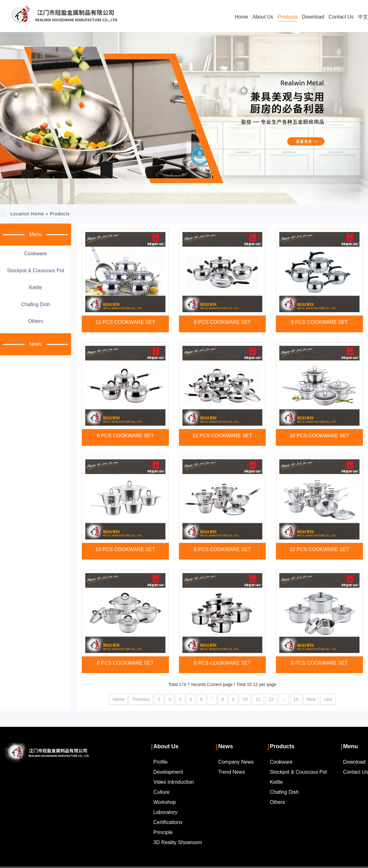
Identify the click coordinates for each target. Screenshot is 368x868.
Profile (161, 762)
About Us (263, 17)
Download (313, 17)
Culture (162, 792)
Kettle (36, 287)
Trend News (232, 772)
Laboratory (166, 812)
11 (258, 699)
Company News (236, 762)
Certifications (168, 822)
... (284, 699)
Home (241, 17)
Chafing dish (36, 304)
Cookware (36, 254)
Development (168, 772)
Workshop (165, 802)
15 (296, 699)
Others (36, 321)
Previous (141, 699)
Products (288, 17)
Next (311, 699)
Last (328, 699)
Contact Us (341, 17)
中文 (363, 17)
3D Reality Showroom (178, 842)
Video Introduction (174, 782)
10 (245, 699)
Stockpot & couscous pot (35, 271)
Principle (163, 832)
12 (271, 699)
